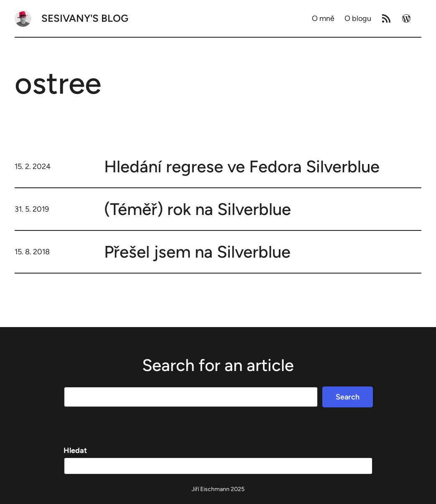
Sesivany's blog (85, 18)
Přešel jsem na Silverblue (197, 252)
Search (348, 397)
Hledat (75, 450)
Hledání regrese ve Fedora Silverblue (242, 166)
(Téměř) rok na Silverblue (198, 209)
